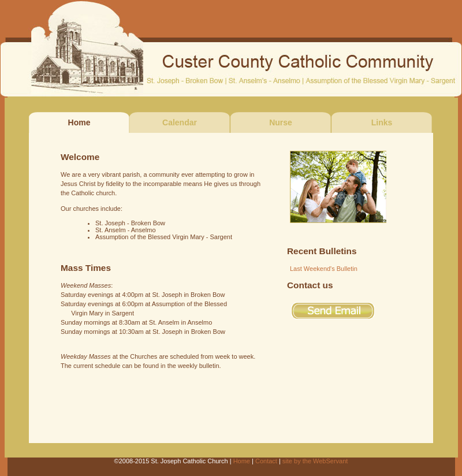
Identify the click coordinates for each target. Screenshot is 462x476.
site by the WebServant (315, 461)
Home (242, 461)
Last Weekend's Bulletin (324, 269)
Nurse (281, 122)
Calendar (180, 122)
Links (382, 122)
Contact (266, 461)
